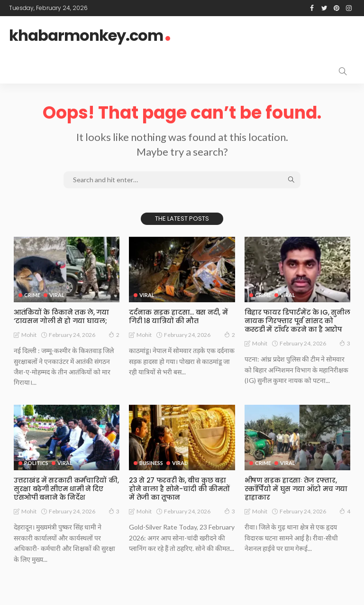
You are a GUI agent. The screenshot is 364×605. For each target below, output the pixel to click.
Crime (32, 295)
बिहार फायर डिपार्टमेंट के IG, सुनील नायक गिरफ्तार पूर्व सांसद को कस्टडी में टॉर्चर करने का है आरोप (297, 321)
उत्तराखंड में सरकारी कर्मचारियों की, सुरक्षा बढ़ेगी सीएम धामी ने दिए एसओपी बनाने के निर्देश (66, 489)
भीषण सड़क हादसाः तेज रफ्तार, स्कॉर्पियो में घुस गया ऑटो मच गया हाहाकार (296, 489)
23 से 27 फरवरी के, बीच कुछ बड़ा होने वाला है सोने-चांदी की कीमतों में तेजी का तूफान (179, 489)
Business (151, 463)
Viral (57, 295)
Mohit (29, 335)
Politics (36, 463)
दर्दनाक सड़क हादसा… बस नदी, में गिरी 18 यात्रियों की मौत (178, 316)
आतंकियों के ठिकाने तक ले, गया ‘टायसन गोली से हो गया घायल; (61, 316)
